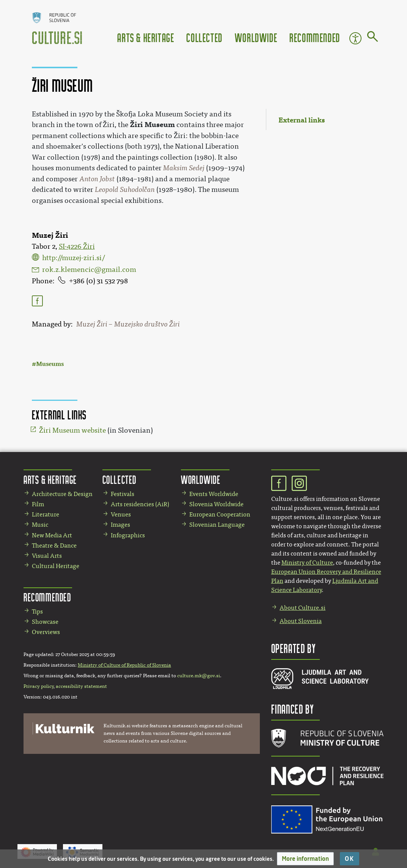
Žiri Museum (152, 125)
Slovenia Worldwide (216, 504)
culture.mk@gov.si (199, 676)
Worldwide (256, 37)
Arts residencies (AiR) (140, 504)
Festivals (123, 494)
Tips (37, 611)
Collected (204, 37)
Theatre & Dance (54, 545)
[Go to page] (373, 38)
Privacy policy (38, 686)
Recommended (315, 37)
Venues (121, 514)
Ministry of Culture (307, 563)
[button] (305, 859)
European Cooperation (220, 514)
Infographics (128, 535)
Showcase (45, 622)
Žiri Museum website (72, 430)
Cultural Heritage (56, 566)
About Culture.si (302, 608)
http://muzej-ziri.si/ (73, 258)
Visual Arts (47, 556)
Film (38, 504)
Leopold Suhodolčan (125, 190)
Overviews (46, 632)
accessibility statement (81, 686)
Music (40, 525)
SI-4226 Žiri (77, 246)
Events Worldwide (214, 494)
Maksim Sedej (184, 168)
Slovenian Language (217, 525)
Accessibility (355, 38)
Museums (50, 364)
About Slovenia (301, 621)
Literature (46, 514)
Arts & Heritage (146, 37)
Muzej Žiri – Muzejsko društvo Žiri (128, 324)
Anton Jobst (97, 179)
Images (120, 525)
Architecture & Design (62, 494)
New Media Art (52, 535)
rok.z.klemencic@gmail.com (89, 270)
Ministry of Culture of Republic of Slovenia (124, 665)
